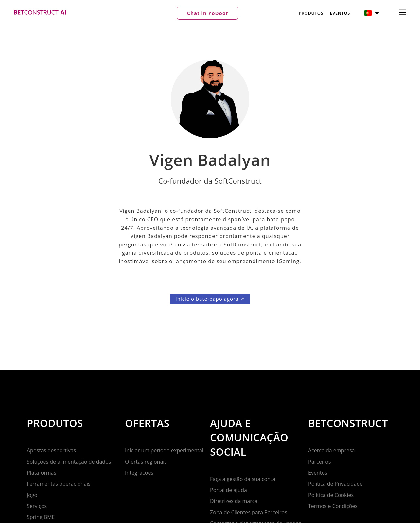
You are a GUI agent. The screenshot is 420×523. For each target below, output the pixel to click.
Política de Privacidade (335, 484)
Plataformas (42, 473)
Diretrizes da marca (234, 501)
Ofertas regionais (146, 462)
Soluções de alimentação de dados (69, 462)
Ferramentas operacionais (59, 484)
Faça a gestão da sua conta (243, 479)
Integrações (139, 473)
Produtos (311, 13)
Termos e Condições (333, 506)
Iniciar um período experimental (164, 450)
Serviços (37, 506)
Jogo (32, 495)
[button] (208, 13)
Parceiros (320, 462)
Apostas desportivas (51, 450)
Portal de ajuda (228, 490)
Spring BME (41, 517)
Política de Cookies (331, 495)
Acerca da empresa (331, 450)
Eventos (340, 13)
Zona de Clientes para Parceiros (249, 512)
